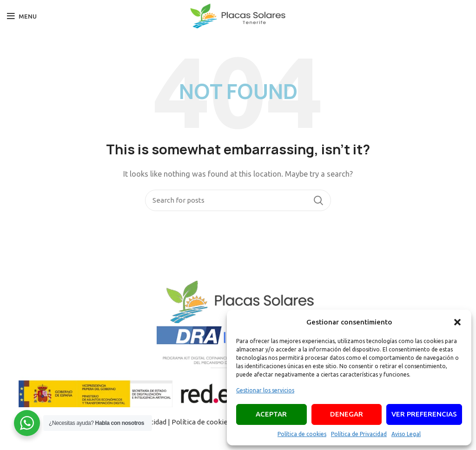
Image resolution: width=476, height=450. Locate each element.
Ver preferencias (424, 414)
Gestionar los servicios (265, 390)
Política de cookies (302, 434)
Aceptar (271, 414)
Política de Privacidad (359, 434)
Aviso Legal (406, 434)
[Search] (238, 200)
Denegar (347, 414)
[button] (457, 322)
